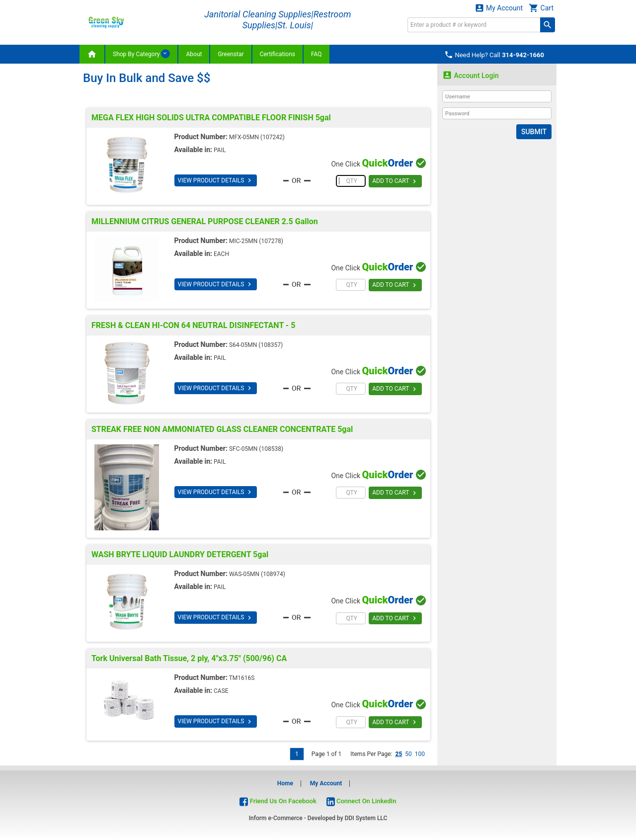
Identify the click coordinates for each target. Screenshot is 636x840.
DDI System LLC (366, 818)
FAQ (317, 54)
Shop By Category (141, 54)
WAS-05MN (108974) (257, 574)
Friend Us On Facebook (278, 801)
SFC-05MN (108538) (256, 449)
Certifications (278, 54)
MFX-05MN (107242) (257, 137)
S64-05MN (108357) (256, 345)
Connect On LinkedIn (361, 801)
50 (408, 754)
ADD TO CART (395, 181)
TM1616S (242, 678)
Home (285, 783)
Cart (541, 8)
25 (398, 754)
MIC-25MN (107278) (256, 241)
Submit (534, 132)
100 (420, 754)
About (194, 54)
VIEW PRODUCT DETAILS (216, 180)
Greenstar (231, 54)
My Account (499, 8)
